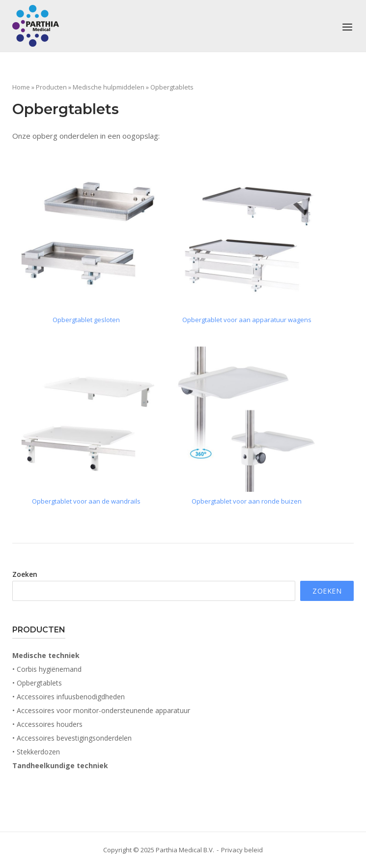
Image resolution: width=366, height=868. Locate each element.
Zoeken (25, 574)
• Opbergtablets (37, 683)
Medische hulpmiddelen (109, 87)
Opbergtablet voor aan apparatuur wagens (247, 320)
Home (21, 87)
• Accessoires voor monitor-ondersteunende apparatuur (101, 710)
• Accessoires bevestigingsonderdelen (72, 738)
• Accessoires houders (47, 724)
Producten (51, 87)
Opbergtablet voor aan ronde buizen (247, 501)
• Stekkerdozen (36, 752)
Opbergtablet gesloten (86, 320)
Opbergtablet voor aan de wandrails (86, 501)
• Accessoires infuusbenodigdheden (69, 697)
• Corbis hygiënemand (47, 669)
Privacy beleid (242, 850)
